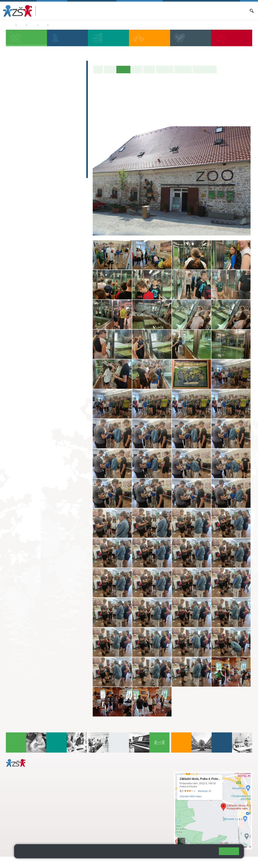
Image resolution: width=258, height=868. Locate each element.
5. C (71, 108)
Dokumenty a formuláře (233, 11)
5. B (71, 100)
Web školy (245, 862)
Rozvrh (149, 69)
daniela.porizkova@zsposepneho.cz (38, 821)
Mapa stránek (81, 862)
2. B (28, 100)
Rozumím (229, 851)
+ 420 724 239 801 (121, 782)
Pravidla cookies (199, 853)
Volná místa (198, 11)
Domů (10, 25)
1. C (14, 108)
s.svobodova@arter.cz (122, 778)
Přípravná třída (24, 80)
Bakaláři (119, 11)
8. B (43, 131)
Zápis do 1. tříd (24, 65)
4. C (57, 100)
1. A (14, 92)
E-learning (20, 166)
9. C (57, 139)
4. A (57, 92)
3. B (43, 100)
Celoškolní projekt (27, 174)
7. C (28, 139)
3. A (43, 92)
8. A (43, 25)
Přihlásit (99, 862)
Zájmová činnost (26, 150)
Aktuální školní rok (138, 11)
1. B (14, 100)
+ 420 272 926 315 (24, 816)
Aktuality (157, 11)
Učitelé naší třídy (205, 69)
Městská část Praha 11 (20, 833)
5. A (71, 92)
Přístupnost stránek (122, 862)
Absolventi (20, 158)
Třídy (32, 25)
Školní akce (165, 69)
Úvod (98, 69)
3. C (43, 108)
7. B (28, 131)
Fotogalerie (183, 69)
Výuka (137, 69)
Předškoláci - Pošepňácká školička (42, 72)
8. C (43, 139)
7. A (28, 123)
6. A (14, 123)
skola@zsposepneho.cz (114, 786)
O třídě (110, 69)
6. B (14, 131)
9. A (57, 123)
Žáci (21, 25)
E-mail (212, 11)
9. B (57, 131)
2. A (28, 92)
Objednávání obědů (177, 11)
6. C (14, 139)
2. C (28, 108)
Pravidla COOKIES (151, 862)
